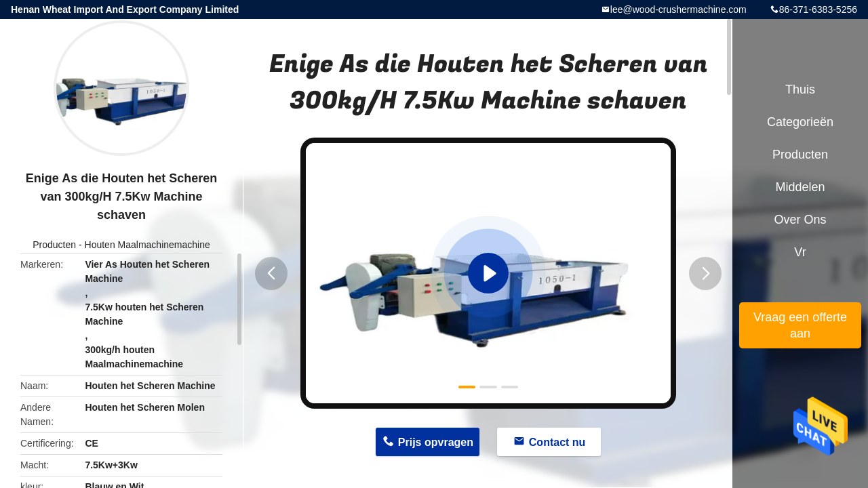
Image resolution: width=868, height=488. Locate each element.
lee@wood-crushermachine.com (678, 9)
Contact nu (557, 442)
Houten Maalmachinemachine (147, 245)
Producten (54, 245)
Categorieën (800, 122)
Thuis (800, 89)
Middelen (800, 187)
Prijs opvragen (436, 442)
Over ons (800, 220)
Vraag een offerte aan (800, 325)
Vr (800, 252)
